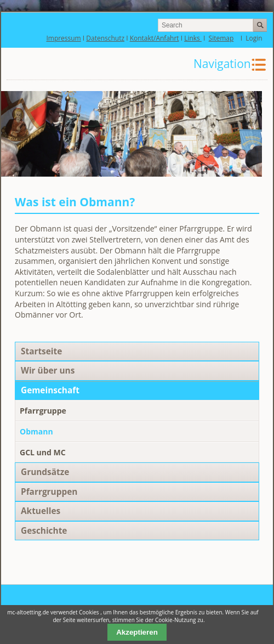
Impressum (63, 38)
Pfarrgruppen (49, 492)
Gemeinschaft (50, 390)
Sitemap (221, 38)
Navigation (222, 64)
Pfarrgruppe (43, 411)
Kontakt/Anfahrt (155, 38)
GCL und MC (43, 452)
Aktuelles (41, 511)
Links (193, 38)
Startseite (41, 351)
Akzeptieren (137, 632)
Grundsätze (45, 472)
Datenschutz (105, 38)
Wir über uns (48, 371)
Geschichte (44, 531)
